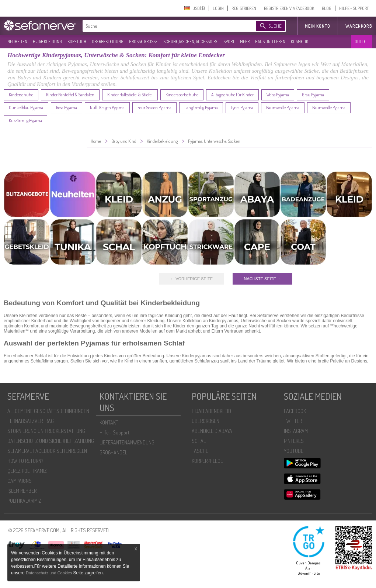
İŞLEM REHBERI (22, 491)
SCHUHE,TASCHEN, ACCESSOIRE (191, 42)
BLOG (327, 8)
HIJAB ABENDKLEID (211, 411)
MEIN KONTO (318, 26)
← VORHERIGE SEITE (192, 279)
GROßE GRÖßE (143, 42)
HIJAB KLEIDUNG (47, 42)
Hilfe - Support (114, 432)
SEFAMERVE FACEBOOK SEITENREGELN (47, 451)
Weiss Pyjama (278, 95)
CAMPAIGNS (20, 481)
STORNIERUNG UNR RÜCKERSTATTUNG (46, 431)
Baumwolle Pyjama (283, 108)
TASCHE (200, 451)
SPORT (229, 42)
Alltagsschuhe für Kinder (232, 95)
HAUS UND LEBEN (270, 42)
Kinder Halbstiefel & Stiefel (130, 95)
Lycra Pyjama (242, 108)
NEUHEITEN (17, 42)
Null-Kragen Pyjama (107, 108)
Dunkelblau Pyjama (26, 108)
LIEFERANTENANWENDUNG (127, 442)
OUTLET (361, 42)
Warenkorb (359, 26)
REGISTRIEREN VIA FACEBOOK (289, 8)
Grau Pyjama (313, 95)
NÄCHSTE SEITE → (262, 279)
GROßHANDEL (113, 452)
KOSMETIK (300, 42)
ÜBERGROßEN (206, 421)
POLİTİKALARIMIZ (24, 501)
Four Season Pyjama (154, 108)
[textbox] (163, 26)
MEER (245, 42)
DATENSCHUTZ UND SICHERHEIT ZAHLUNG (51, 441)
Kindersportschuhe (182, 95)
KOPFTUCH (77, 42)
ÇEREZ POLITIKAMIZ (27, 471)
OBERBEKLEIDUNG (108, 42)
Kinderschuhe (21, 95)
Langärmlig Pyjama (201, 108)
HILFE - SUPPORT (354, 8)
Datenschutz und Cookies (49, 573)
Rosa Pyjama (67, 108)
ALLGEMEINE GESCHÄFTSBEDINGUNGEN (48, 411)
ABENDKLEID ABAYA (212, 431)
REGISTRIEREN (244, 8)
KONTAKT (109, 422)
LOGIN (218, 8)
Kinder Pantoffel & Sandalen (70, 95)
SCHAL (199, 441)
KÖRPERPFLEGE (207, 461)
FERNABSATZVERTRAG (31, 421)
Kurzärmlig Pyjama (25, 121)
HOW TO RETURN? (25, 461)
